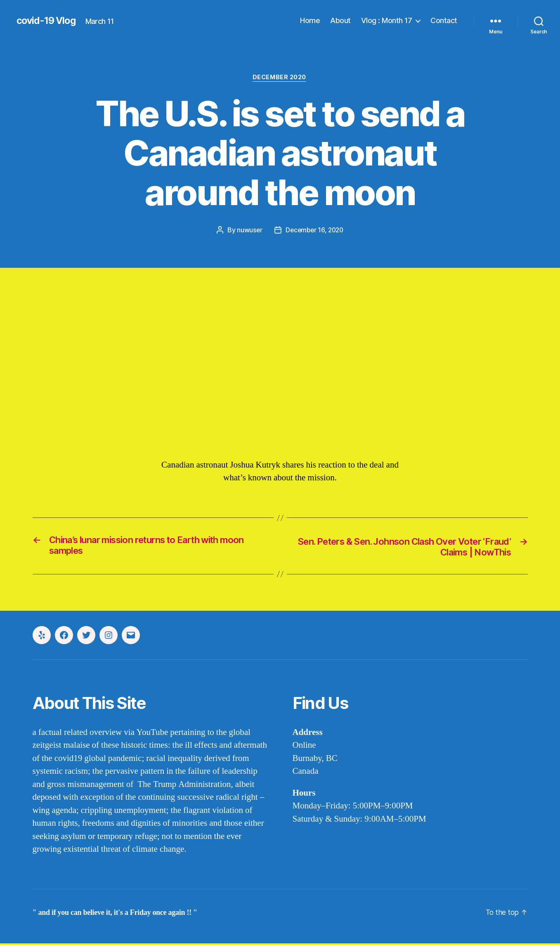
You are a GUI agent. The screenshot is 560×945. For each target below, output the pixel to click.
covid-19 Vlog (47, 21)
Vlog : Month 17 (387, 20)
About (340, 20)
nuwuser (248, 231)
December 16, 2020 (315, 231)
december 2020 (280, 78)
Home (310, 20)
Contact (444, 20)
